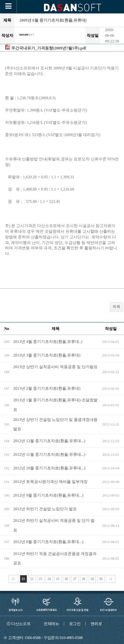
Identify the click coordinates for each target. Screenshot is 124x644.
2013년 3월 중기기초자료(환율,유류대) (47, 355)
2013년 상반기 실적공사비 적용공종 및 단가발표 (55, 367)
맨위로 (96, 624)
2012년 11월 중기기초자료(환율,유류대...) (49, 454)
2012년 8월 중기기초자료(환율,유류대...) (48, 542)
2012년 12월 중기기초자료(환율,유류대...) (49, 441)
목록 (116, 307)
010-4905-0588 (71, 638)
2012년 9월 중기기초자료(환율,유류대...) (48, 495)
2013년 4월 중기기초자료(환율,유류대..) (48, 342)
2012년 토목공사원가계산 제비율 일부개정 (50, 482)
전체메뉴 (51, 624)
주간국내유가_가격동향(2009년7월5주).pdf (49, 48)
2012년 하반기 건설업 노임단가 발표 (45, 509)
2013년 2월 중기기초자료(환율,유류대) (47, 388)
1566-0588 (33, 638)
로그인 (75, 624)
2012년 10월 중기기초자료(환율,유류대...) (49, 468)
